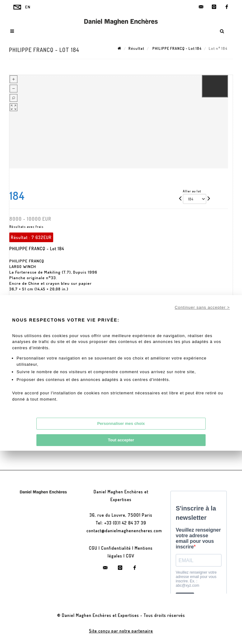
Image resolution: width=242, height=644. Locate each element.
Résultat (136, 48)
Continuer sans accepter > (202, 307)
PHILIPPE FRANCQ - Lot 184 (177, 48)
